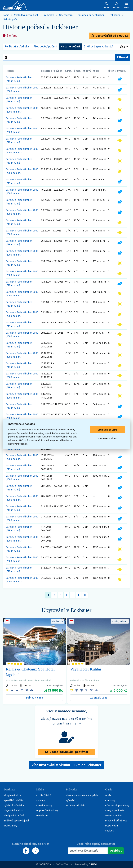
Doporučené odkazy (47, 811)
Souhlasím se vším (107, 430)
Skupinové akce (13, 796)
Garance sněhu (113, 816)
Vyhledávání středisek (26, 15)
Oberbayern (66, 15)
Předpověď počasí (45, 46)
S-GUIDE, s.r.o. (47, 864)
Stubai (22, 681)
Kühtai (87, 681)
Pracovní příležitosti (116, 821)
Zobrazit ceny (34, 698)
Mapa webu (111, 826)
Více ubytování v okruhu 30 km (66, 765)
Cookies (109, 831)
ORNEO (93, 864)
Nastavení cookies (107, 438)
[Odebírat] (116, 851)
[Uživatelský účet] (107, 5)
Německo (49, 15)
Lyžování (71, 801)
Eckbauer (115, 15)
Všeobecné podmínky (117, 806)
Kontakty (110, 801)
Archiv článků (44, 796)
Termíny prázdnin (76, 806)
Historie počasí (11, 19)
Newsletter (42, 816)
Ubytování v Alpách (14, 811)
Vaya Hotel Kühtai (86, 669)
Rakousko (11, 681)
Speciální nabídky (14, 801)
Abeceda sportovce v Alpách (82, 796)
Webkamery (10, 826)
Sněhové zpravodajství (99, 46)
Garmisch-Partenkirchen (91, 15)
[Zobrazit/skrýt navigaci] (127, 5)
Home (6, 15)
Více (122, 47)
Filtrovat (123, 57)
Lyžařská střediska (14, 806)
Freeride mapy (44, 806)
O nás (108, 796)
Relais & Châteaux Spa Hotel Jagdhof (30, 672)
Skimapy (41, 801)
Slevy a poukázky (115, 811)
